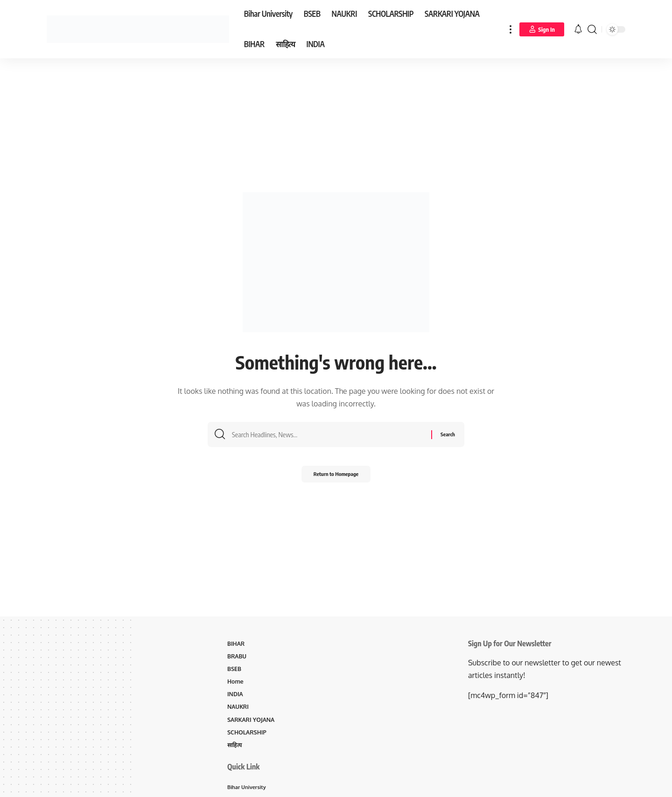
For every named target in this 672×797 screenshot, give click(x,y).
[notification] (578, 29)
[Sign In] (542, 29)
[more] (511, 29)
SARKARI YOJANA (252, 723)
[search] (592, 29)
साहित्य (235, 749)
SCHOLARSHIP (248, 736)
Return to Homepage (336, 477)
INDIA (236, 696)
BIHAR (236, 644)
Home (236, 683)
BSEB (235, 670)
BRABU (238, 657)
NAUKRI (239, 710)
